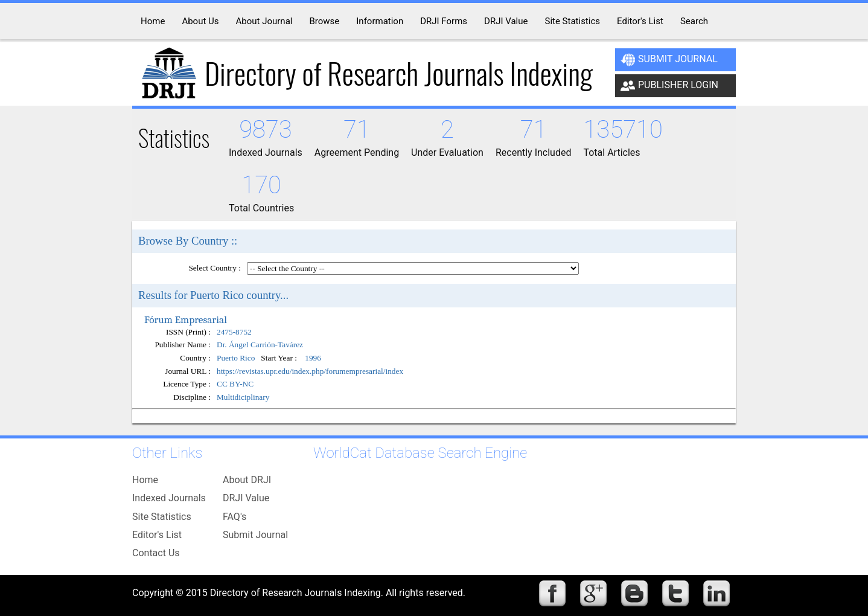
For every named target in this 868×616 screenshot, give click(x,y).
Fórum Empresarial (186, 319)
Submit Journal (669, 60)
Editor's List (157, 535)
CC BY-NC (235, 384)
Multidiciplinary (243, 397)
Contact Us (156, 553)
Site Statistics (162, 517)
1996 (313, 358)
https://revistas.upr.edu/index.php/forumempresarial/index (310, 371)
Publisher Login (669, 86)
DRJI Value (246, 498)
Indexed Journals (169, 498)
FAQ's (235, 517)
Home (145, 480)
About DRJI (247, 480)
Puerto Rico (236, 358)
